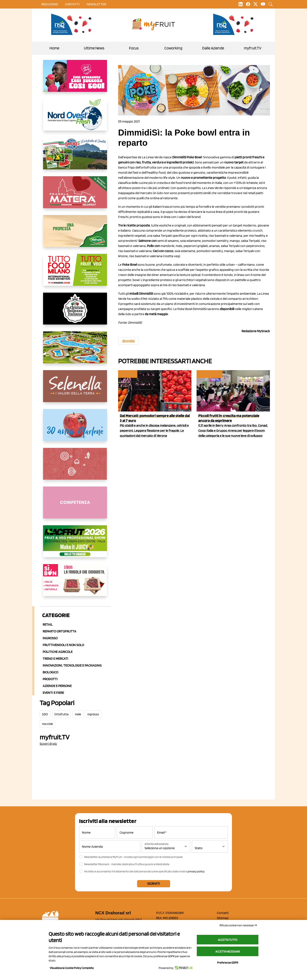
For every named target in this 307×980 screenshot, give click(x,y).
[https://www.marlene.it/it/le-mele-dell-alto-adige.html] (75, 428)
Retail (48, 624)
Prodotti (50, 679)
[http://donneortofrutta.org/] (75, 506)
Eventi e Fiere (53, 693)
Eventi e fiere (209, 374)
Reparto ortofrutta (59, 631)
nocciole (47, 724)
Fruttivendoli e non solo (63, 645)
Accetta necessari (228, 951)
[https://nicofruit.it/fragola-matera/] (75, 196)
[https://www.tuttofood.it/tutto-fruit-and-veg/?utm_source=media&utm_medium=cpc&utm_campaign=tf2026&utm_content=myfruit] (75, 273)
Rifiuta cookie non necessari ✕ (238, 925)
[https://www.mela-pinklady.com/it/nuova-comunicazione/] (75, 79)
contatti (72, 4)
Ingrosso (50, 638)
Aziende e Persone (57, 686)
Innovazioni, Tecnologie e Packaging (72, 665)
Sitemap (223, 918)
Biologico (50, 672)
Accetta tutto (228, 940)
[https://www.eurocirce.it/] (75, 157)
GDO (45, 714)
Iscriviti (154, 884)
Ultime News (94, 48)
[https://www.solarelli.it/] (75, 351)
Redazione (50, 4)
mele (78, 714)
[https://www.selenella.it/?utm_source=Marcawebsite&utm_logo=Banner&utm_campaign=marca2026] (75, 390)
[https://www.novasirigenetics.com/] (72, 24)
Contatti (223, 913)
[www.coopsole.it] (75, 583)
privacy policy (196, 871)
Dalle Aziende (213, 48)
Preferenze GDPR (228, 963)
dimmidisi (128, 341)
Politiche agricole (58, 652)
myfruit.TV (253, 48)
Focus (134, 48)
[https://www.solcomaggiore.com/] (75, 467)
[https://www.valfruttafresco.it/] (75, 234)
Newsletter (96, 4)
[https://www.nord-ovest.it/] (75, 118)
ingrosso (93, 714)
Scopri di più (48, 744)
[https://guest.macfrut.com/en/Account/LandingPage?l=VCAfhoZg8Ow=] (75, 545)
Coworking (173, 48)
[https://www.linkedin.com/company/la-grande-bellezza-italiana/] (75, 312)
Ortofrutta (61, 714)
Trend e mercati (55, 659)
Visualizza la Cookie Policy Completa (72, 968)
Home (54, 48)
